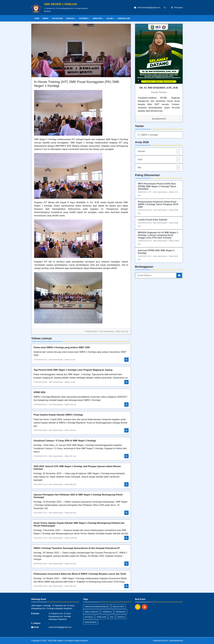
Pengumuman (91, 622)
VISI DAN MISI (57, 18)
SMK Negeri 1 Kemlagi (62, 641)
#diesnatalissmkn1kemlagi (97, 607)
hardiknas (107, 612)
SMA (112, 617)
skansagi (89, 617)
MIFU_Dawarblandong (173, 641)
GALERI (110, 18)
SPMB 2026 (39, 392)
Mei (159, 168)
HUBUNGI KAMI (124, 18)
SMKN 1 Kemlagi (92, 612)
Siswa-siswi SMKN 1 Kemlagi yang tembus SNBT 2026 (62, 347)
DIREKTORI (98, 18)
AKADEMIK (84, 18)
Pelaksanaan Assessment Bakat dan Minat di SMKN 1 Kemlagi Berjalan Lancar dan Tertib (80, 574)
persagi (121, 617)
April (159, 159)
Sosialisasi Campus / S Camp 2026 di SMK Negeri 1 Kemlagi (65, 441)
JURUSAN (71, 18)
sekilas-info (118, 607)
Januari (159, 151)
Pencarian (177, 8)
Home (37, 18)
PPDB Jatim (102, 617)
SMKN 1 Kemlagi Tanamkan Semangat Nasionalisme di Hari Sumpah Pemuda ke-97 (77, 548)
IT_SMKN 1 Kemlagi (148, 135)
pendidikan (121, 612)
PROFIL (46, 18)
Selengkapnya (159, 119)
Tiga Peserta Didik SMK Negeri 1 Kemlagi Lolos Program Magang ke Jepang (73, 370)
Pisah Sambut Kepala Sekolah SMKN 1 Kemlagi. (58, 415)
